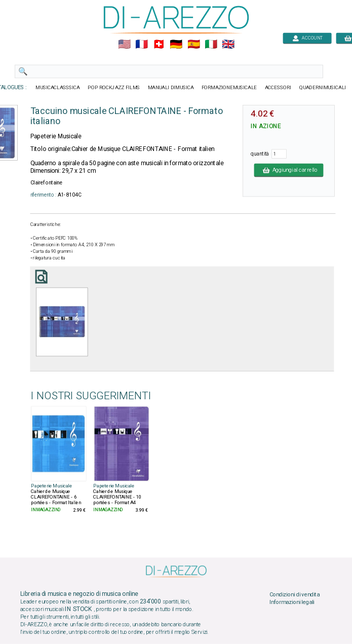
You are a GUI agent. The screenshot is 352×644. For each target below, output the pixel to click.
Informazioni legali (291, 602)
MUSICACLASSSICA (58, 88)
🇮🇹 (210, 45)
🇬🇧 (228, 45)
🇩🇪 (176, 45)
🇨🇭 (159, 45)
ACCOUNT (307, 38)
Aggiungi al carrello (288, 170)
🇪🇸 (193, 45)
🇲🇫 (142, 45)
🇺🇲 (124, 45)
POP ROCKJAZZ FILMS (114, 88)
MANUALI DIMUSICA (170, 88)
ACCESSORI (278, 88)
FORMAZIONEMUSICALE (229, 88)
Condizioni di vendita (294, 594)
